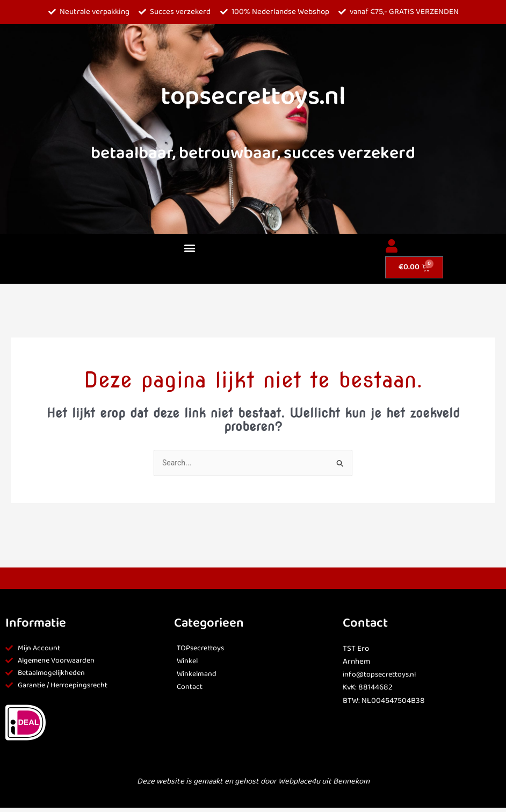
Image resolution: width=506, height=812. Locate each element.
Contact (190, 688)
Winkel (188, 662)
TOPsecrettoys (203, 649)
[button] (190, 248)
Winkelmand (198, 675)
